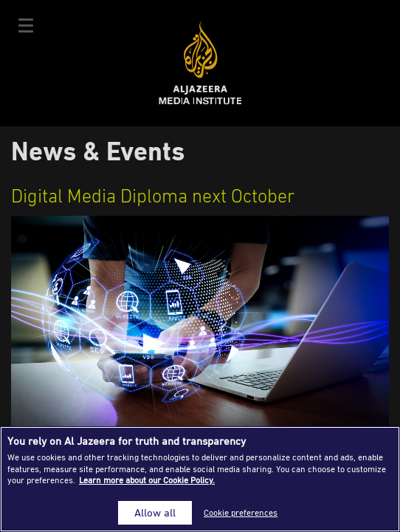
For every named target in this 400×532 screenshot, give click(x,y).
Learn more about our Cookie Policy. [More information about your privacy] (147, 480)
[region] (200, 479)
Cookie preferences (241, 512)
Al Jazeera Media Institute (200, 63)
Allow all (155, 512)
